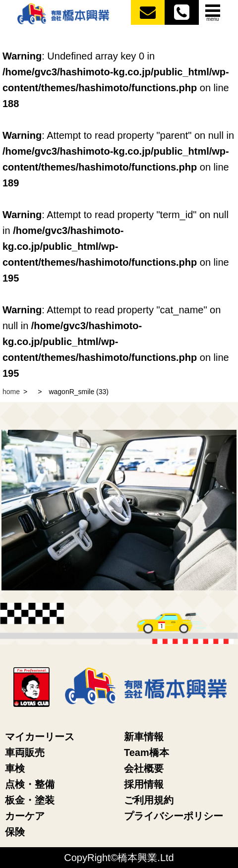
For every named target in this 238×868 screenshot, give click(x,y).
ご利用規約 (149, 800)
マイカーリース (40, 737)
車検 (15, 768)
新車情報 (144, 737)
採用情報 (144, 784)
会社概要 (144, 768)
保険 (15, 832)
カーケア (25, 816)
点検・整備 (30, 784)
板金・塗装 (30, 800)
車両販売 (25, 752)
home (11, 392)
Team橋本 (147, 752)
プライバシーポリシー (174, 816)
